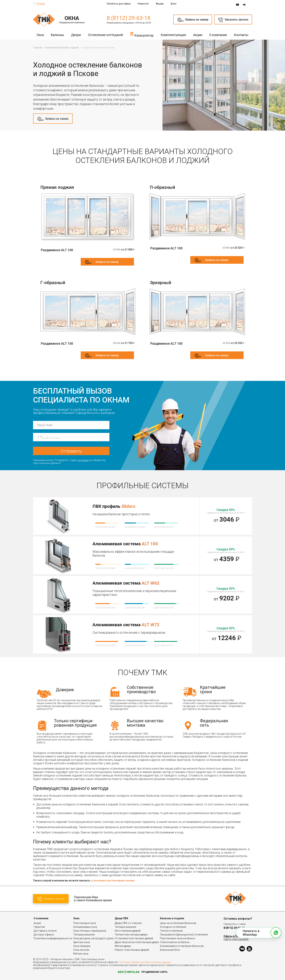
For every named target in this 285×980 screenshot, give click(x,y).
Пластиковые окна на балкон (178, 938)
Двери (76, 35)
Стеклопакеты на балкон (175, 942)
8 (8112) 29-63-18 (129, 18)
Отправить (71, 451)
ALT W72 (150, 625)
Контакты (241, 35)
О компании (218, 35)
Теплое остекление (171, 931)
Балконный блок (170, 950)
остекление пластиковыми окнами (113, 881)
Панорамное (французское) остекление (184, 935)
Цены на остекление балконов (178, 923)
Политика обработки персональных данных (145, 962)
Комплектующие (173, 35)
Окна (40, 35)
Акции (160, 4)
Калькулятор (142, 34)
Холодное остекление (173, 927)
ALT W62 (150, 583)
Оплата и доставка (119, 4)
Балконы (58, 35)
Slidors (128, 506)
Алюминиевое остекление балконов (182, 946)
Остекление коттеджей (105, 35)
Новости (143, 4)
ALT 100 (150, 544)
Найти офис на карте (236, 939)
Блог (174, 4)
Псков (41, 4)
